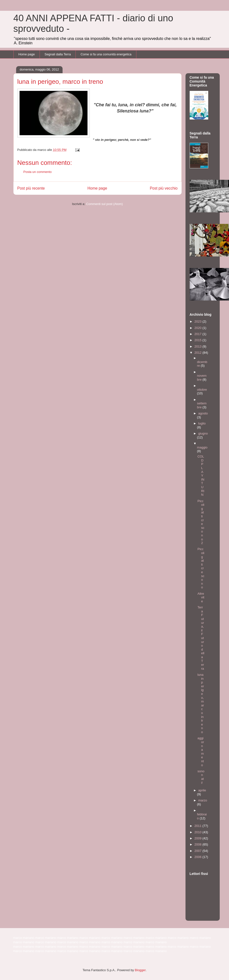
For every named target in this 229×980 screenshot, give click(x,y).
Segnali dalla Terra (58, 54)
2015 (199, 340)
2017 (199, 334)
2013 (199, 346)
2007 (199, 851)
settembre (202, 405)
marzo (203, 800)
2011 (199, 826)
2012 (199, 353)
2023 (199, 321)
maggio (202, 447)
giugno (203, 433)
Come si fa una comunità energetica (106, 54)
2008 (199, 844)
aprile (202, 790)
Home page (27, 54)
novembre (202, 378)
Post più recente (31, 188)
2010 (199, 832)
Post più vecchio (164, 188)
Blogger (140, 970)
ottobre (202, 390)
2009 (199, 838)
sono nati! (201, 777)
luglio (202, 423)
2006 (199, 857)
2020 (199, 328)
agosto (203, 413)
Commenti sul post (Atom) (104, 204)
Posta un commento (38, 172)
